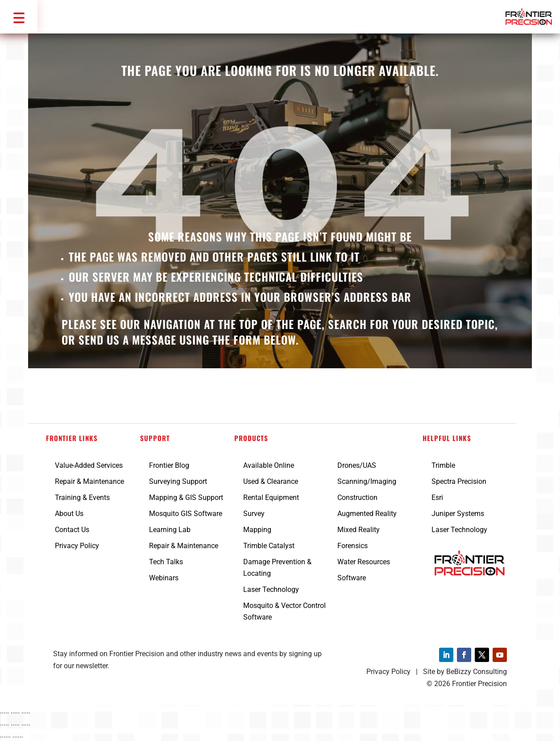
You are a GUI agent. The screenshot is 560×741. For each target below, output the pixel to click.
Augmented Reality (367, 514)
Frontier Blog (169, 465)
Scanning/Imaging (367, 481)
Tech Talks (166, 562)
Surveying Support (178, 481)
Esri (437, 497)
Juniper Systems (458, 514)
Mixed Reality (359, 530)
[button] (19, 17)
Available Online (269, 465)
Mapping (257, 530)
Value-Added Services (89, 465)
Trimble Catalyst (269, 546)
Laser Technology (271, 589)
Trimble (443, 465)
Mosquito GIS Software (186, 514)
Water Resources (364, 562)
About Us (69, 514)
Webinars (164, 578)
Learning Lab (170, 530)
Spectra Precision (459, 481)
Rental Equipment (271, 497)
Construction (357, 497)
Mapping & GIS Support (186, 497)
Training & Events (82, 497)
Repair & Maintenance (89, 481)
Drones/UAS (357, 465)
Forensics (353, 546)
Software (352, 578)
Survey (254, 514)
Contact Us (72, 530)
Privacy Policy (77, 546)
